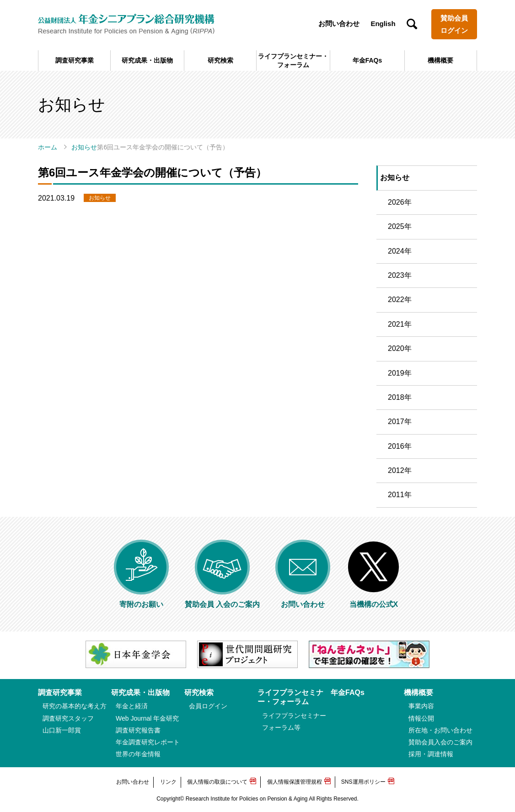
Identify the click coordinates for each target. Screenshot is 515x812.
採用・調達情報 (431, 754)
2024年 (400, 251)
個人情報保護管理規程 (295, 782)
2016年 (400, 446)
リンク (168, 782)
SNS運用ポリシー (363, 782)
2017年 (400, 422)
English (383, 24)
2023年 (400, 275)
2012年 (400, 470)
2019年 (400, 373)
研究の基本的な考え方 (75, 706)
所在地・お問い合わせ (440, 730)
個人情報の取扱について (217, 782)
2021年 (400, 324)
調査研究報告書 (138, 730)
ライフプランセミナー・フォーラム (293, 60)
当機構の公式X (374, 601)
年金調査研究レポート (148, 742)
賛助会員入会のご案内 (440, 742)
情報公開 (421, 718)
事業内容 (421, 706)
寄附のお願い (141, 601)
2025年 (400, 226)
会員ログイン (208, 706)
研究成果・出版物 (147, 60)
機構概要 (440, 60)
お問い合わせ (339, 24)
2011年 (400, 495)
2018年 (400, 397)
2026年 (400, 202)
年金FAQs (367, 60)
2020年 (400, 348)
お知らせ (84, 147)
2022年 (400, 300)
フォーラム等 (281, 727)
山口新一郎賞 (62, 730)
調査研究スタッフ (68, 718)
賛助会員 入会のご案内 (222, 601)
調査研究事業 (75, 60)
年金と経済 (132, 706)
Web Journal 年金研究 (147, 718)
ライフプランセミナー (294, 716)
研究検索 (220, 60)
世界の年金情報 (138, 754)
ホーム (48, 147)
